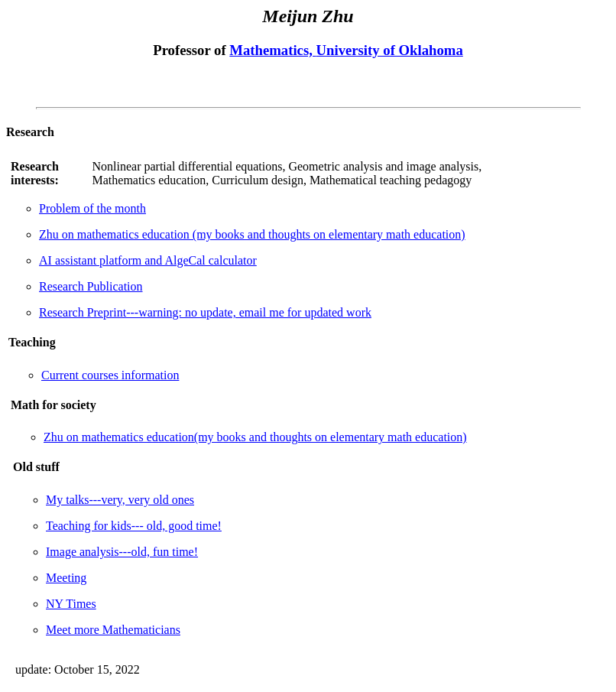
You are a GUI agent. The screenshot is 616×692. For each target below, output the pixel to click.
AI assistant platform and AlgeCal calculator (148, 260)
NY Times (71, 604)
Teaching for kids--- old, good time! (134, 526)
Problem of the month (92, 208)
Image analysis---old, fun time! (122, 552)
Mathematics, (272, 50)
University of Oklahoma (390, 50)
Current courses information (110, 375)
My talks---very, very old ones (120, 500)
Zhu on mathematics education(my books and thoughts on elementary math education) (255, 437)
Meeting (66, 578)
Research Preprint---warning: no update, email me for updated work (205, 312)
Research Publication (91, 286)
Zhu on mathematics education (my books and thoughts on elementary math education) (252, 234)
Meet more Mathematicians (113, 630)
